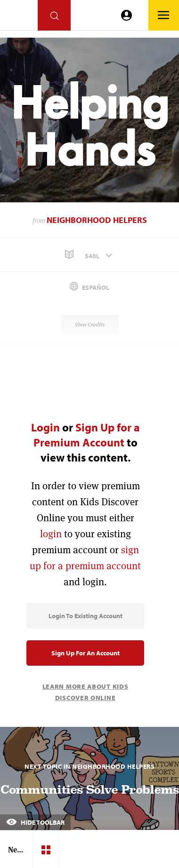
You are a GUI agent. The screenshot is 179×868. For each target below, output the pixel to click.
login (51, 534)
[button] (89, 255)
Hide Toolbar (35, 822)
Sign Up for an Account (85, 653)
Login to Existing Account (85, 616)
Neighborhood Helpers (97, 220)
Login (45, 427)
